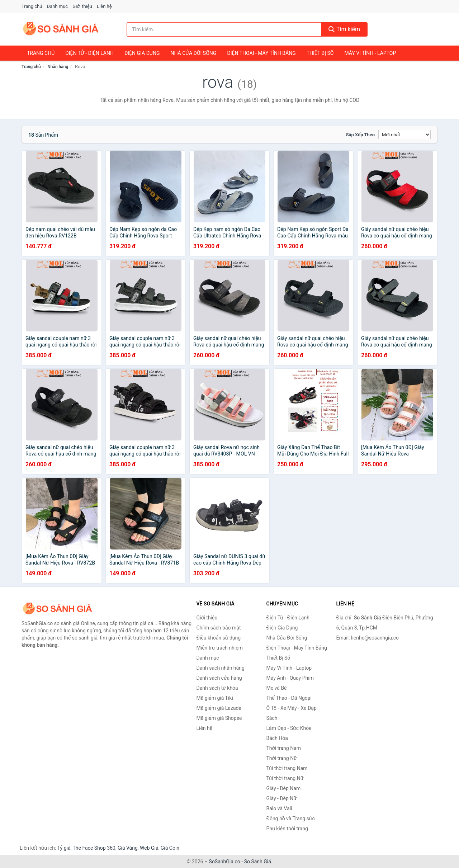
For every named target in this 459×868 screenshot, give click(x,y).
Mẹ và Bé (277, 688)
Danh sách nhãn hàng (221, 668)
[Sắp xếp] (404, 135)
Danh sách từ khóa (217, 688)
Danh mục (58, 6)
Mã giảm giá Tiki (215, 698)
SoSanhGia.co (225, 862)
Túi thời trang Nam (287, 768)
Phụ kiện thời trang (287, 829)
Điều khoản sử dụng (219, 638)
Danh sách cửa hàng (219, 678)
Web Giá (149, 848)
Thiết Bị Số (320, 53)
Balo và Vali (279, 808)
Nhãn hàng (58, 67)
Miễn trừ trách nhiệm (220, 648)
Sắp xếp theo (360, 135)
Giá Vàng (128, 848)
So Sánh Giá (258, 862)
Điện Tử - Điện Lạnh (89, 53)
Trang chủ (32, 6)
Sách (272, 718)
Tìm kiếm (344, 29)
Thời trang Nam (284, 748)
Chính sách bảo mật (219, 628)
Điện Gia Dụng (142, 53)
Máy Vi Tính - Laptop (370, 53)
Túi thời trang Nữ (285, 778)
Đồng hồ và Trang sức (291, 819)
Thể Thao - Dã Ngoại (289, 698)
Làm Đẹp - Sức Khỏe (289, 728)
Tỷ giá (64, 848)
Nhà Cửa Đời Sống (193, 53)
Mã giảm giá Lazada (219, 708)
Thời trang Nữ (282, 758)
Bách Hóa (277, 738)
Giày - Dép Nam (284, 788)
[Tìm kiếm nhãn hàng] (224, 29)
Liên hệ (104, 6)
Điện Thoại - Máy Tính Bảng (261, 53)
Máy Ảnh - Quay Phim (290, 678)
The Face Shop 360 (94, 848)
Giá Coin (170, 848)
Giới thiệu (82, 6)
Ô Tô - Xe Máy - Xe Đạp (292, 708)
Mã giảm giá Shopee (219, 718)
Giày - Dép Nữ (282, 798)
